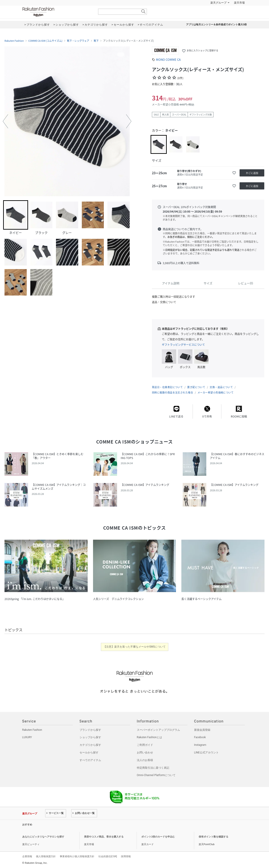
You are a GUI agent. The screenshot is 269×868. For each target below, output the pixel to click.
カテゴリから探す (90, 745)
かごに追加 (252, 173)
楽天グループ (218, 3)
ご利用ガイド (145, 745)
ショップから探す (90, 737)
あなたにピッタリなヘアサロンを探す (43, 837)
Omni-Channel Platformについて (156, 775)
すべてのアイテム (90, 760)
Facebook (200, 737)
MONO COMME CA (168, 60)
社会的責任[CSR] (108, 856)
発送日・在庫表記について (167, 387)
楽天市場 (239, 3)
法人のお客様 (145, 760)
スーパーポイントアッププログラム (158, 730)
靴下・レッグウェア (78, 41)
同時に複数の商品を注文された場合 (172, 393)
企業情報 (27, 856)
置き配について (196, 387)
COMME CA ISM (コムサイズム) (45, 41)
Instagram (200, 745)
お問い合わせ (145, 753)
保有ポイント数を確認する (213, 837)
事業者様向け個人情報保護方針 (77, 856)
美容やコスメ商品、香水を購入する (104, 837)
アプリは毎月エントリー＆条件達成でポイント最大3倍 (216, 25)
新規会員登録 (202, 730)
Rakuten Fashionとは (150, 737)
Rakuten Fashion (57, 12)
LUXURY (27, 737)
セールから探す (89, 753)
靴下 (96, 41)
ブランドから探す (90, 730)
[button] (5, 121)
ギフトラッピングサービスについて (183, 345)
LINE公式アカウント (206, 753)
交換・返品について (221, 387)
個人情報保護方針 (46, 856)
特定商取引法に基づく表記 (153, 768)
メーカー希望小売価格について (216, 393)
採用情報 (126, 856)
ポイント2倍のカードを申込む (158, 837)
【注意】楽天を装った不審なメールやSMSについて (134, 647)
